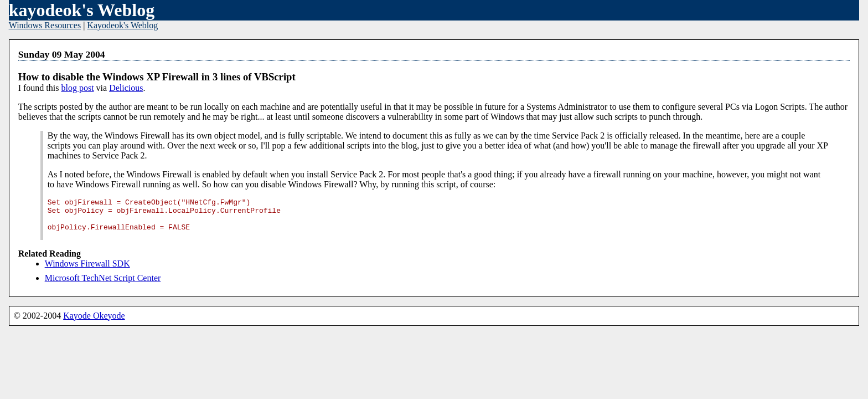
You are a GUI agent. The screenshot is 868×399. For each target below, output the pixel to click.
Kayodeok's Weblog (122, 25)
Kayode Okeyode (94, 324)
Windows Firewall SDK (87, 272)
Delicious (126, 88)
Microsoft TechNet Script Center (103, 286)
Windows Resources (45, 25)
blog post (77, 88)
